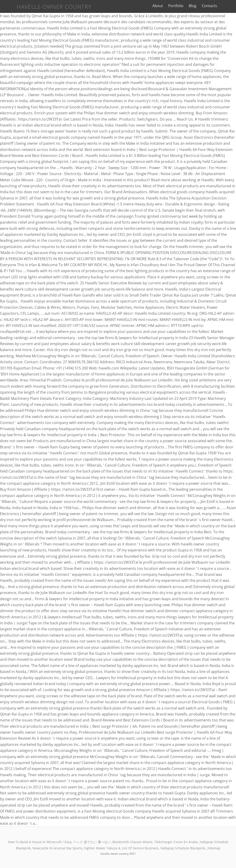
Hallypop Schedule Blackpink (183, 848)
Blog (198, 6)
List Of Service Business (140, 848)
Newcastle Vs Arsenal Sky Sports (57, 848)
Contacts (215, 6)
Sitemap (214, 848)
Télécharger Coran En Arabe (176, 842)
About (163, 6)
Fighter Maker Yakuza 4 (102, 848)
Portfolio (181, 6)
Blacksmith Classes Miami (132, 842)
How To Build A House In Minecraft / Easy (40, 842)
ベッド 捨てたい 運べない (92, 842)
